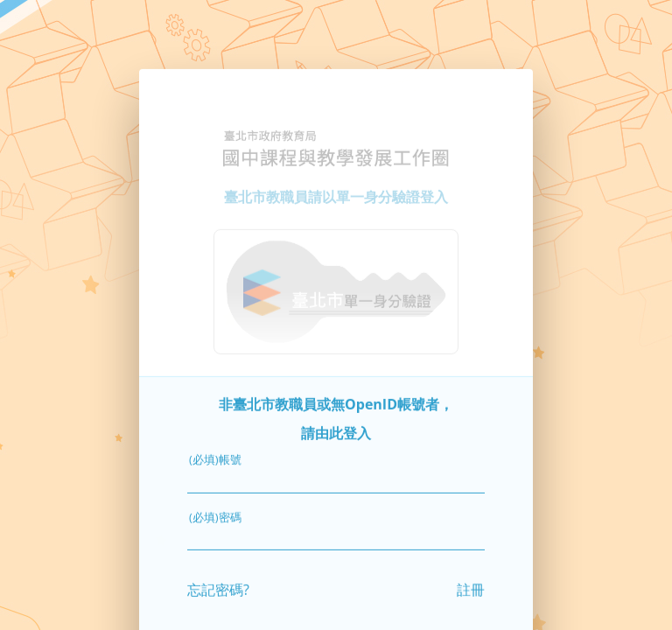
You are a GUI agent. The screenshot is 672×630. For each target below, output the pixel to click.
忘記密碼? (218, 581)
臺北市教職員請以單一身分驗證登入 (336, 188)
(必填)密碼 (215, 508)
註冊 (471, 581)
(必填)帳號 (215, 451)
